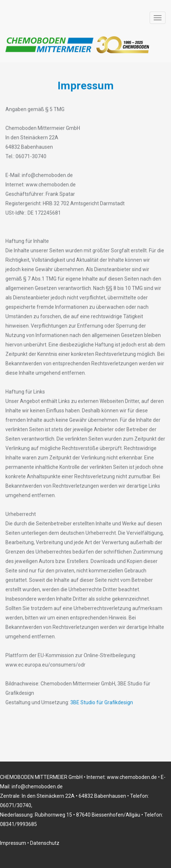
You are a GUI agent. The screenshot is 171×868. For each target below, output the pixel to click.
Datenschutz (45, 843)
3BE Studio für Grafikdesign (102, 702)
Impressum (13, 843)
